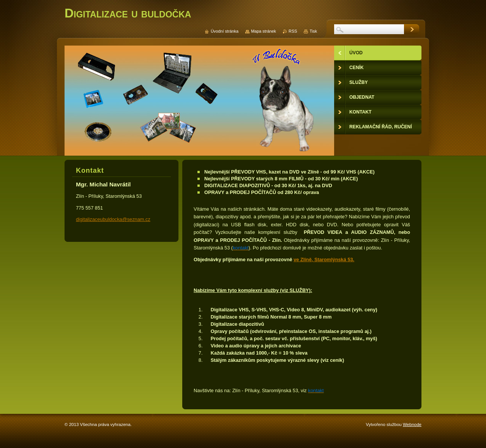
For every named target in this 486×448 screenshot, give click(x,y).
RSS (293, 31)
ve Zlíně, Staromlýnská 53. (324, 259)
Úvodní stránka (225, 31)
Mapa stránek (264, 31)
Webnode (412, 424)
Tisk (313, 31)
